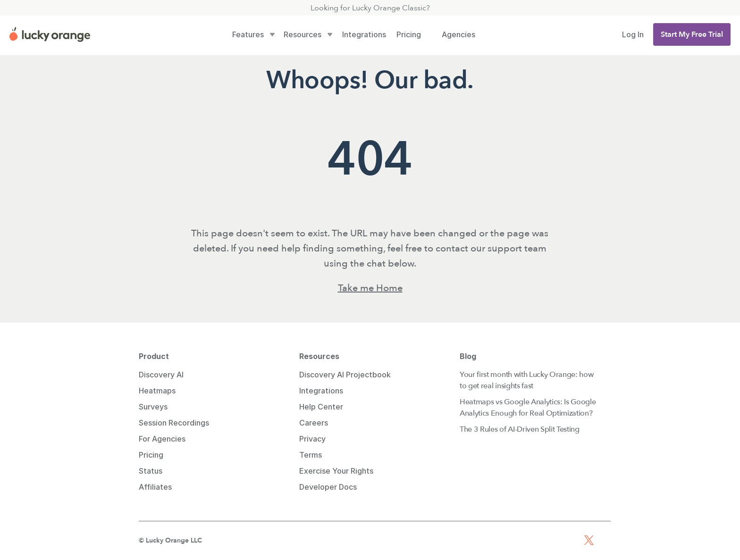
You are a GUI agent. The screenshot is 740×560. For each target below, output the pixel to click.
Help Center (321, 407)
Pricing (409, 34)
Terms (311, 455)
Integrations (364, 34)
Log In (633, 34)
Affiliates (155, 487)
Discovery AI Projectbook (345, 375)
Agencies (458, 34)
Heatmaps (157, 391)
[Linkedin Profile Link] (521, 540)
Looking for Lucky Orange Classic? (370, 8)
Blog (468, 356)
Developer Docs (328, 487)
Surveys (153, 407)
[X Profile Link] (589, 540)
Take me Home (370, 288)
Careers (314, 423)
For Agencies (162, 439)
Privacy (312, 439)
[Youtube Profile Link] (555, 540)
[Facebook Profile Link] (572, 540)
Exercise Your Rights (336, 471)
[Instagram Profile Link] (538, 540)
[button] (692, 34)
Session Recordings (174, 423)
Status (151, 471)
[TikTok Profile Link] (606, 540)
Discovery (158, 375)
